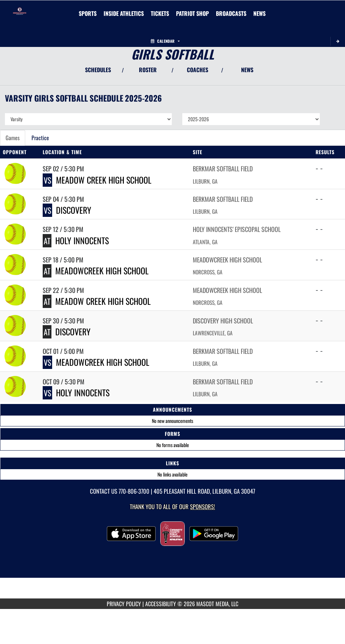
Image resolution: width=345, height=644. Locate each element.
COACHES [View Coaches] (198, 70)
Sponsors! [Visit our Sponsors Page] (202, 506)
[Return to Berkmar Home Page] (20, 9)
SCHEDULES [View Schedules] (98, 70)
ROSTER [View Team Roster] (148, 70)
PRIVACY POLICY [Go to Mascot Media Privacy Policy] (124, 604)
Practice (40, 138)
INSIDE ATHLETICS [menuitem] (124, 13)
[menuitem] (160, 13)
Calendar (165, 41)
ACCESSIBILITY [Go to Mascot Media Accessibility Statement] (161, 604)
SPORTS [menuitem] (88, 13)
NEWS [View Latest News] (247, 70)
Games (13, 138)
